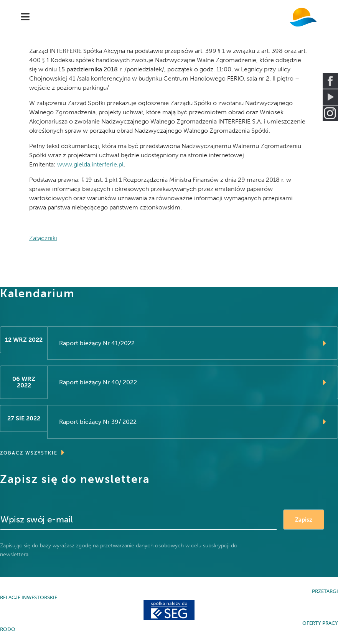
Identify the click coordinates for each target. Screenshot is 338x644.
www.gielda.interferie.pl (90, 164)
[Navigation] (25, 17)
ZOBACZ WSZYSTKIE (33, 453)
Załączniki (43, 238)
